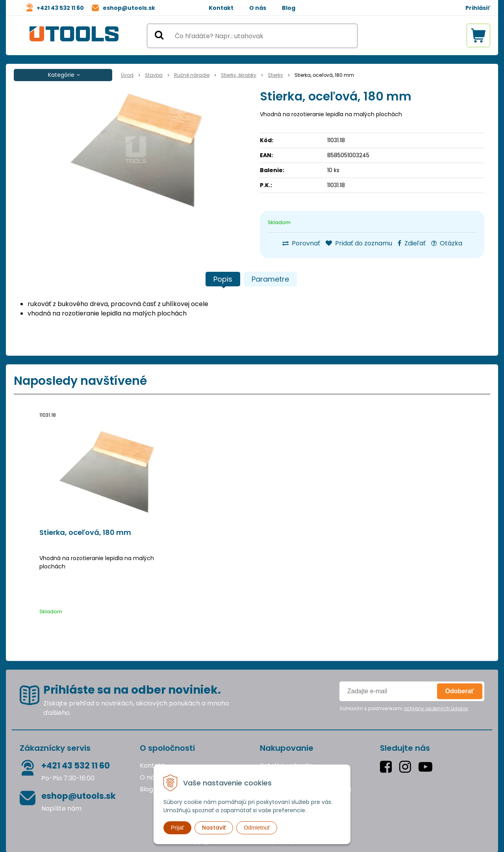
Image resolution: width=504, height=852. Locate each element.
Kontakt (221, 8)
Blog (289, 8)
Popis (223, 279)
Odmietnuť (257, 828)
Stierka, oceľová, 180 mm (85, 533)
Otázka (447, 243)
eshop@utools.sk (129, 8)
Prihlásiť (478, 8)
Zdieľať (412, 243)
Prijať (177, 828)
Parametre (270, 279)
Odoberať (460, 691)
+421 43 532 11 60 (60, 8)
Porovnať (301, 243)
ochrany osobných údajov (436, 708)
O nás (258, 8)
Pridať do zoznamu (359, 243)
